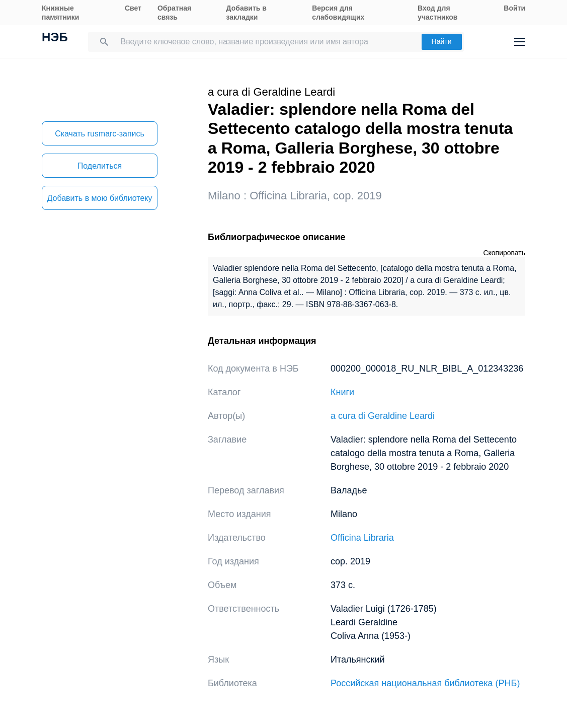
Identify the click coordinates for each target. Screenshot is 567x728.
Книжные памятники (60, 13)
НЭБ (55, 38)
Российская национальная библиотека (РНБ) (425, 683)
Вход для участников (437, 13)
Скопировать (504, 253)
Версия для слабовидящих (338, 13)
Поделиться (100, 166)
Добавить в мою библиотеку (99, 198)
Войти (514, 8)
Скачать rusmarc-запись (100, 134)
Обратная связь (174, 13)
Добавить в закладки (247, 13)
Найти (442, 41)
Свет (133, 8)
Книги (342, 392)
